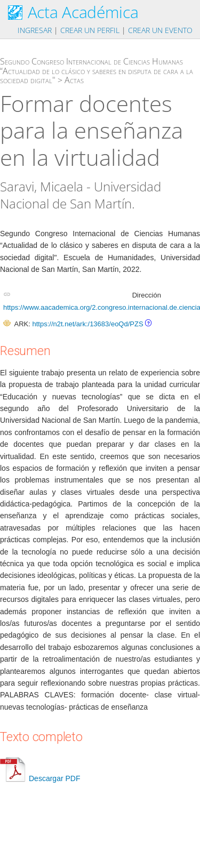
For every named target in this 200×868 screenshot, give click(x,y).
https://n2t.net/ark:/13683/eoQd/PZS (87, 324)
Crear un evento (160, 30)
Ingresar (35, 30)
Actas (74, 80)
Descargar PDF (40, 778)
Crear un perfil (90, 30)
